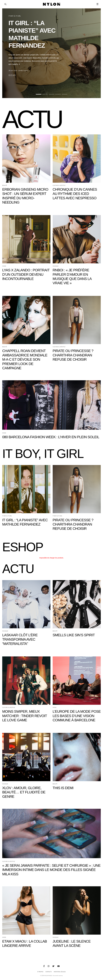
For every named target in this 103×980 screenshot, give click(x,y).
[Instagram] (49, 966)
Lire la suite (12, 75)
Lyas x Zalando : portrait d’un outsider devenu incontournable (26, 274)
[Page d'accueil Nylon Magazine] (51, 4)
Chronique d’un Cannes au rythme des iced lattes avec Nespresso (75, 194)
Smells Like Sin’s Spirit (74, 635)
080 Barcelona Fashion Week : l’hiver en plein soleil (51, 437)
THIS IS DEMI (63, 788)
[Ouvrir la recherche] (5, 4)
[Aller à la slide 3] (52, 94)
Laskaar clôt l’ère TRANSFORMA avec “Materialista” (20, 639)
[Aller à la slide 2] (45, 94)
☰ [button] (97, 4)
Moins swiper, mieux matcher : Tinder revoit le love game (25, 716)
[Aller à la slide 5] (65, 94)
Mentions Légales (60, 972)
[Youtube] (58, 966)
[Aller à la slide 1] (39, 94)
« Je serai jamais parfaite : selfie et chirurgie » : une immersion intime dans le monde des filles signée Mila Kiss (51, 870)
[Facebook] (44, 966)
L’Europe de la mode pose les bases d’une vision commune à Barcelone (77, 716)
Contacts (49, 972)
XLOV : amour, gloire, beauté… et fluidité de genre (24, 792)
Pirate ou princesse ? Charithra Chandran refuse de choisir (73, 355)
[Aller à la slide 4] (58, 94)
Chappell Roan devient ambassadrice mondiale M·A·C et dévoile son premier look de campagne (25, 359)
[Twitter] (53, 966)
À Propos (40, 972)
